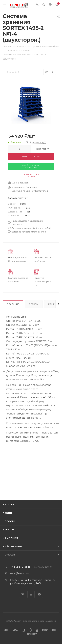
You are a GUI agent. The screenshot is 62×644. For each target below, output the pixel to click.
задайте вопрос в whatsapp (31, 166)
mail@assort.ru (19, 573)
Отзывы (34, 304)
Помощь (9, 555)
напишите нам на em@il (31, 175)
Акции (7, 513)
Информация (12, 546)
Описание (13, 304)
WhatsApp (39, 594)
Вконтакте (23, 594)
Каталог (9, 504)
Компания (10, 538)
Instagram (31, 594)
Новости (9, 521)
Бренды (8, 530)
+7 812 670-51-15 (20, 567)
